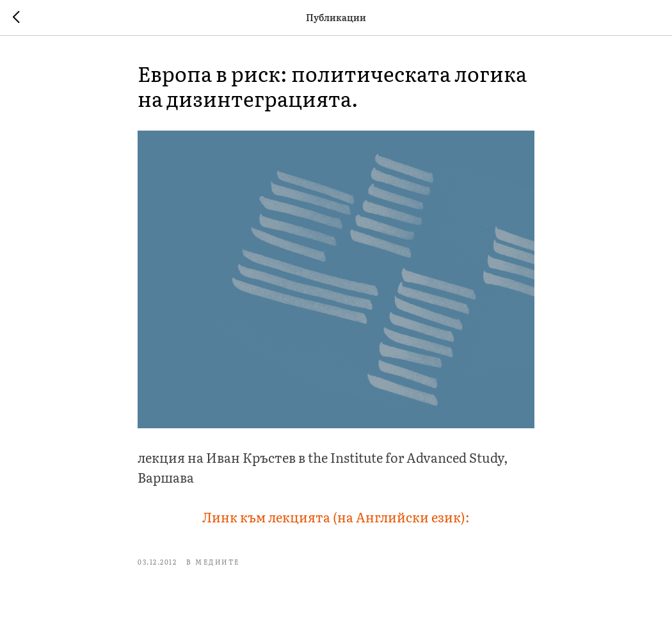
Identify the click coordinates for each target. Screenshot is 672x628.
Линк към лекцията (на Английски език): (336, 517)
